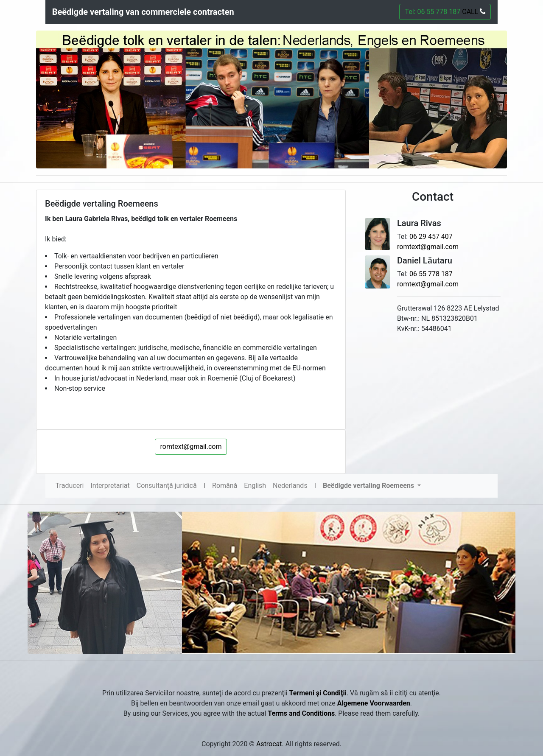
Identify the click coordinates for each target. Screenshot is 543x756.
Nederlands (290, 486)
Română (225, 486)
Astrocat (269, 744)
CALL (473, 12)
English (255, 486)
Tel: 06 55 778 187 (445, 12)
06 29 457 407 (431, 237)
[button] (372, 486)
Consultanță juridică (167, 486)
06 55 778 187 (431, 274)
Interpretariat (110, 486)
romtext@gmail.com (191, 447)
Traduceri (70, 486)
